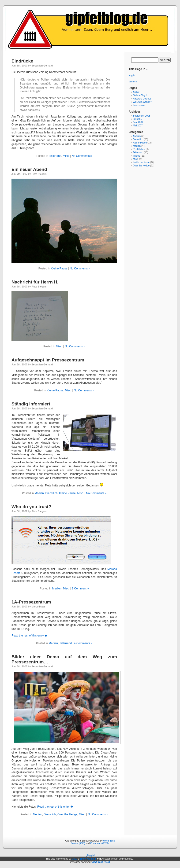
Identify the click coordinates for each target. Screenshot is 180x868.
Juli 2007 (138, 119)
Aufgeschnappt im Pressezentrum (48, 360)
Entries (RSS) (78, 843)
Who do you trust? (31, 507)
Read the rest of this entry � (29, 636)
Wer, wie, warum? (142, 102)
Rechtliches (139, 149)
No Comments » (82, 156)
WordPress (109, 841)
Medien (39, 493)
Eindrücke (22, 61)
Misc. (66, 156)
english (132, 75)
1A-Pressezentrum (31, 602)
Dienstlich (51, 493)
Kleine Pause (59, 268)
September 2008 (142, 116)
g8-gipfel (90, 855)
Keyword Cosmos (142, 99)
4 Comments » (83, 643)
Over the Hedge (67, 814)
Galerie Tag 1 (140, 95)
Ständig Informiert (31, 404)
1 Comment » (80, 588)
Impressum (139, 105)
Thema (137, 156)
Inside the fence (141, 162)
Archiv (136, 92)
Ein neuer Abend (29, 169)
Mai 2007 (138, 126)
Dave (75, 859)
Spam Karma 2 (88, 859)
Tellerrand (55, 156)
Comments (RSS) (99, 843)
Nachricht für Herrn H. (35, 282)
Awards (137, 136)
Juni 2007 (138, 122)
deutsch (133, 82)
